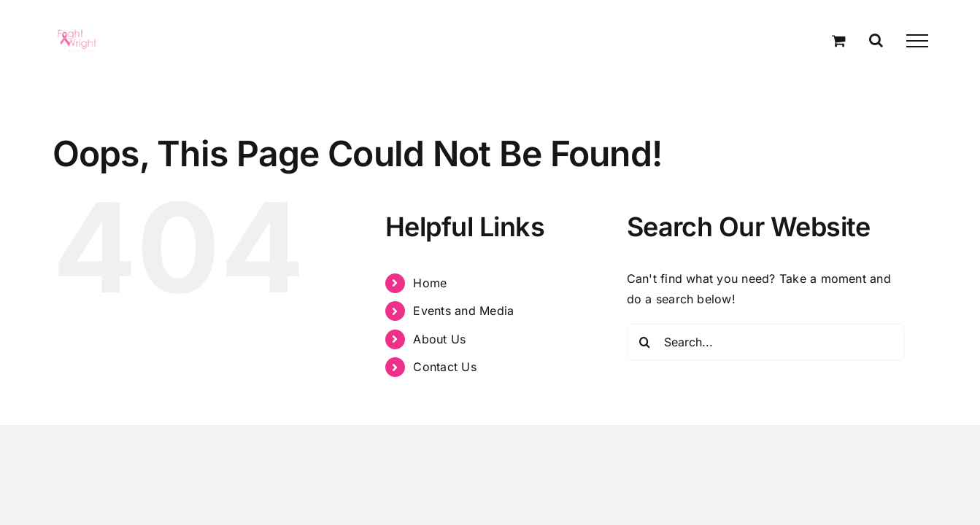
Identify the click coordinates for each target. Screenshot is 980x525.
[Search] (645, 342)
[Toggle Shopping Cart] (839, 40)
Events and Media (463, 311)
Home (430, 283)
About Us (439, 339)
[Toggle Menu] (917, 41)
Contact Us (444, 367)
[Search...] (765, 342)
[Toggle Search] (876, 40)
